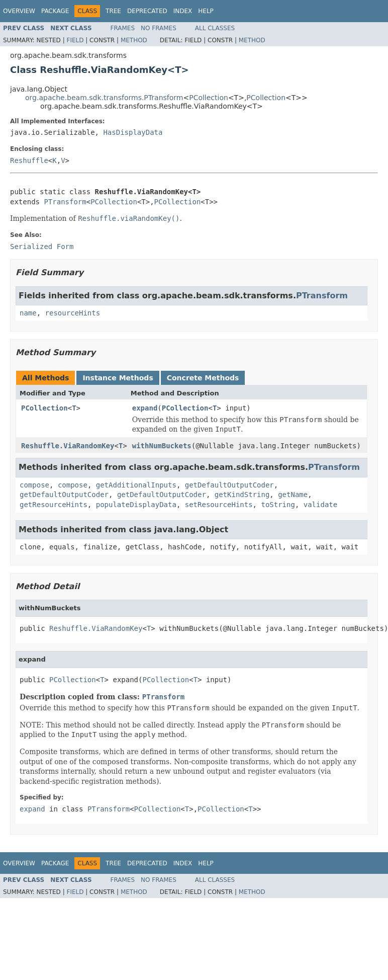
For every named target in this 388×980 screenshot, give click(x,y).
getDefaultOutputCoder (229, 485)
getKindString (242, 495)
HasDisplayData (133, 132)
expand (145, 408)
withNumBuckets (162, 446)
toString (278, 505)
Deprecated (147, 11)
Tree (113, 11)
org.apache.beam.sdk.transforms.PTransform (104, 98)
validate (320, 505)
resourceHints (73, 313)
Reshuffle (29, 160)
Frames (123, 28)
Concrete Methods (203, 378)
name (28, 313)
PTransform (65, 202)
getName (293, 495)
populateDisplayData (136, 505)
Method (134, 40)
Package (55, 11)
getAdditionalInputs (136, 485)
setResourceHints (219, 505)
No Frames (159, 28)
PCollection (209, 98)
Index (183, 11)
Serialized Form (42, 247)
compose (34, 485)
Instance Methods (118, 378)
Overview (19, 11)
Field (75, 40)
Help (206, 11)
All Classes (215, 28)
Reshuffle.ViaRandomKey (68, 446)
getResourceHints (54, 505)
